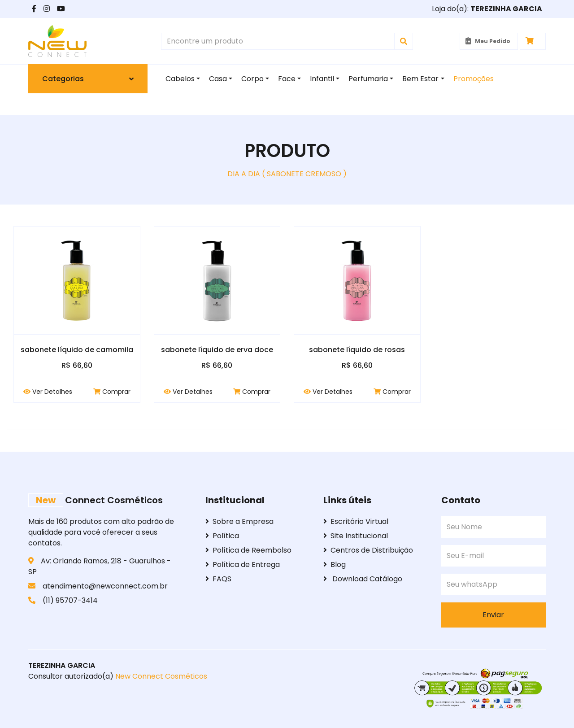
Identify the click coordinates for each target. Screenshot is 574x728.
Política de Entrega (243, 565)
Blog (335, 565)
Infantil (322, 79)
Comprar (112, 392)
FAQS (218, 579)
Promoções (474, 79)
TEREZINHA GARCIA (62, 665)
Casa (218, 79)
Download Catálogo (363, 579)
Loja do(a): (487, 9)
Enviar (493, 615)
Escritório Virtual (356, 521)
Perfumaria (368, 79)
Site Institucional (356, 536)
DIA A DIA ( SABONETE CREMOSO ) (287, 174)
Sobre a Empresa (239, 521)
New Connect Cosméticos (160, 676)
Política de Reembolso (248, 550)
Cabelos (180, 79)
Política (222, 536)
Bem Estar (420, 79)
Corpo (252, 79)
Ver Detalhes (48, 392)
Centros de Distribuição (368, 550)
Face (287, 79)
